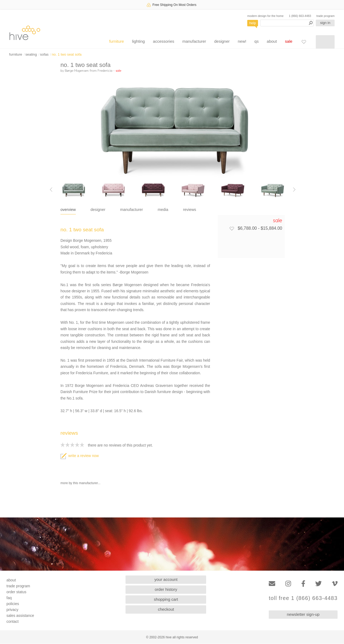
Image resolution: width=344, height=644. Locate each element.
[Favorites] (304, 42)
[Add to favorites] (232, 228)
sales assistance (20, 616)
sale (289, 41)
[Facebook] (303, 584)
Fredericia (105, 70)
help (253, 23)
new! (242, 41)
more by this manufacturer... (80, 483)
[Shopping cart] (325, 42)
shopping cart (166, 599)
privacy (12, 610)
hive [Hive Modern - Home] (25, 33)
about (272, 41)
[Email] (272, 584)
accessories (164, 41)
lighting (138, 41)
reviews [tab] (190, 210)
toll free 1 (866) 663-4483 (303, 598)
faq (9, 598)
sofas (44, 54)
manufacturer (194, 41)
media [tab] (163, 210)
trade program (325, 16)
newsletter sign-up (303, 614)
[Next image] (294, 189)
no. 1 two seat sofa (67, 54)
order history (166, 589)
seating (31, 54)
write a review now (80, 456)
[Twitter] (318, 584)
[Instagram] (288, 584)
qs (257, 41)
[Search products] (287, 23)
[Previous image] (51, 189)
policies (13, 604)
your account (166, 579)
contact (12, 621)
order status (16, 592)
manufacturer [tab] (132, 210)
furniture (117, 41)
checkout (166, 609)
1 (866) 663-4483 (300, 16)
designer (222, 41)
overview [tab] (68, 210)
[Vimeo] (335, 584)
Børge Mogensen (77, 70)
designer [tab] (98, 210)
